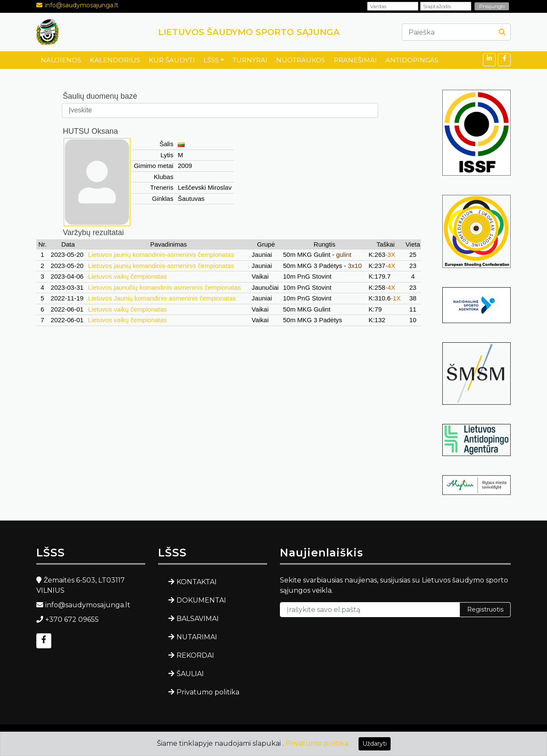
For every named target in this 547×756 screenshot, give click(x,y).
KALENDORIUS (115, 60)
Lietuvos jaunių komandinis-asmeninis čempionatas (161, 254)
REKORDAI (195, 655)
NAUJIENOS (61, 60)
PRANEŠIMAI (355, 60)
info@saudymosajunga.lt (82, 5)
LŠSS (211, 60)
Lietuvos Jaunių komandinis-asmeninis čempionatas (162, 298)
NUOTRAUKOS (301, 60)
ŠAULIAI (190, 674)
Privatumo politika (208, 692)
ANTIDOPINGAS (412, 60)
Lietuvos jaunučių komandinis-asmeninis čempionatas (165, 287)
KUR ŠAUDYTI (172, 60)
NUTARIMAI (197, 637)
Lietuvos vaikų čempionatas (127, 276)
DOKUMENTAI (201, 600)
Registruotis (485, 609)
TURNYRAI (250, 60)
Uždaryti (375, 744)
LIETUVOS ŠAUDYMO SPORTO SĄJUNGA (249, 32)
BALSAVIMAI (198, 619)
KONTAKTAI (197, 582)
